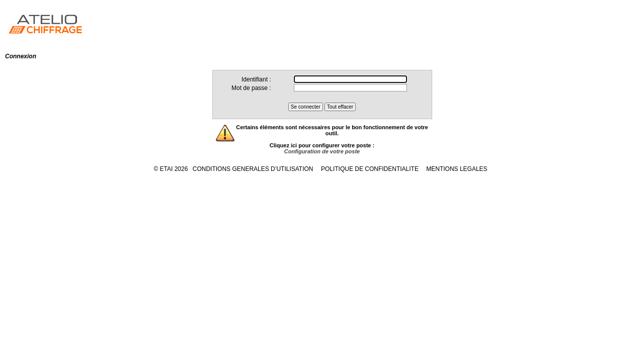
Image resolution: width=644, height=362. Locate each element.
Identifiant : (256, 79)
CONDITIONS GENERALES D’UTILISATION (253, 169)
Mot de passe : (251, 88)
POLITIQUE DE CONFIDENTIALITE (370, 169)
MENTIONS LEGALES (457, 169)
